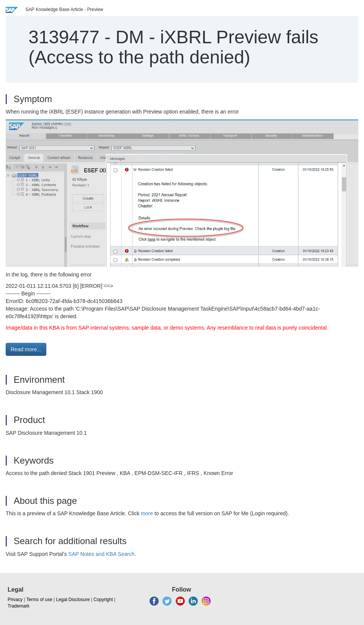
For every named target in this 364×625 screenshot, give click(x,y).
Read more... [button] (26, 349)
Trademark (19, 606)
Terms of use (39, 600)
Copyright (103, 600)
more (147, 513)
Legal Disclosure (73, 600)
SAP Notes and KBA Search (102, 554)
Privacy (15, 600)
